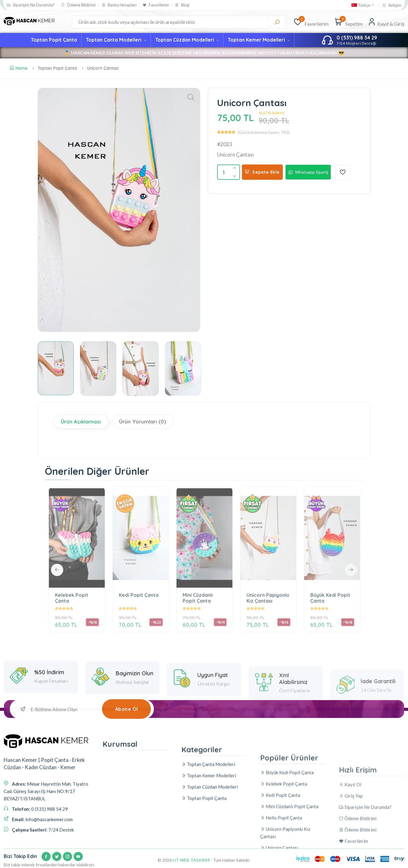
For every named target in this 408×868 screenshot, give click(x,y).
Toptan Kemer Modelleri (259, 40)
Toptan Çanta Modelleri (116, 40)
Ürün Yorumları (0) (143, 421)
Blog (182, 5)
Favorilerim (156, 5)
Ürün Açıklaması (81, 421)
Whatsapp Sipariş (308, 172)
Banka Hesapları (119, 5)
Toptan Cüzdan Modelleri (187, 40)
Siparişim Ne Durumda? (31, 5)
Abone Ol (127, 709)
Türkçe (363, 5)
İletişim (392, 5)
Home (19, 68)
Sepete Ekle (262, 172)
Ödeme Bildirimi (78, 5)
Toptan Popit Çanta (54, 40)
